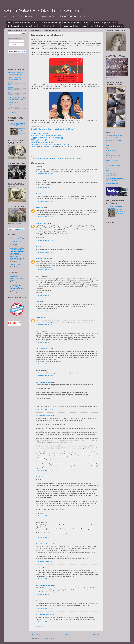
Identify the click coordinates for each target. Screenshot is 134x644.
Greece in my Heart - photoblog (115, 207)
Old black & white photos (16, 72)
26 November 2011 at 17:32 (44, 594)
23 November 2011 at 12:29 (44, 217)
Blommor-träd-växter (112, 143)
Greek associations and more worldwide (22, 26)
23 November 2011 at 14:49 (44, 270)
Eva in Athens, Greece (43, 382)
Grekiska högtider (111, 160)
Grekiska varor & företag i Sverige (74, 26)
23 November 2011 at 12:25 (44, 201)
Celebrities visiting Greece (16, 100)
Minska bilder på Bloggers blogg (42, 142)
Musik (108, 171)
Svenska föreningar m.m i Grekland (77, 23)
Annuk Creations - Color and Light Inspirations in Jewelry (18, 287)
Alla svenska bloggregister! (41, 146)
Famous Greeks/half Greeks (17, 97)
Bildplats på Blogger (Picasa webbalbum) (45, 140)
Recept (108, 163)
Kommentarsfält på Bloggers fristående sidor (46, 136)
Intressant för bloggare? (74, 159)
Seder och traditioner (112, 158)
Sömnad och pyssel (112, 183)
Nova (37, 194)
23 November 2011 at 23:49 (44, 342)
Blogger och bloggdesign (44, 159)
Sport (10, 105)
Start (10, 23)
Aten (107, 145)
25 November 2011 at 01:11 (44, 537)
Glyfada (10, 87)
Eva (37, 601)
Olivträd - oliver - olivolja (113, 165)
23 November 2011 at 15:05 (44, 295)
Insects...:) (11, 82)
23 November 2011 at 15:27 (44, 311)
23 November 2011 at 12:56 (44, 240)
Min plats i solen (41, 477)
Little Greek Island (16, 265)
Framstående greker (112, 176)
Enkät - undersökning (59, 159)
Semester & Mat (41, 223)
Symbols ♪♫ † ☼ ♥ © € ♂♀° (49, 26)
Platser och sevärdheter (113, 156)
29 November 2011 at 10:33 (44, 622)
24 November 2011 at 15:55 (44, 471)
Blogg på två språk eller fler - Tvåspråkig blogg (47, 138)
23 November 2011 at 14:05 (44, 252)
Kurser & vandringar (115, 26)
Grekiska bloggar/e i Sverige (51, 23)
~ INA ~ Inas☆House (43, 349)
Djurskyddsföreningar (97, 26)
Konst (108, 168)
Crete (10, 92)
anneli (38, 166)
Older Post (96, 634)
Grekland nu (40, 207)
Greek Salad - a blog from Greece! (43, 11)
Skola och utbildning (112, 181)
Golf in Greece (12, 112)
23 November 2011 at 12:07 (44, 187)
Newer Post (36, 634)
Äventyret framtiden (42, 258)
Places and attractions (15, 75)
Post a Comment (39, 626)
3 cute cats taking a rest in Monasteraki (120, 211)
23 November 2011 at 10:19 (44, 174)
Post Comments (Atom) (47, 639)
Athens (10, 85)
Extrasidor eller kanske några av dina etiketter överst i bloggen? (53, 129)
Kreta (107, 153)
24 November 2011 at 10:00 (44, 409)
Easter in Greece (13, 102)
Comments (13, 44)
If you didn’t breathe (16, 260)
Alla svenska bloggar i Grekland (26, 23)
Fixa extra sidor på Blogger (40, 133)
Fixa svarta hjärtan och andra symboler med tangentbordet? (52, 144)
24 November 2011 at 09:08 (44, 376)
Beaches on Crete (14, 95)
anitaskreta (39, 317)
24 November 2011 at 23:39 (44, 516)
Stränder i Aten (110, 150)
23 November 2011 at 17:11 (44, 325)
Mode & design (110, 173)
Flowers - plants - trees (15, 80)
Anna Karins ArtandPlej (14, 276)
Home (66, 634)
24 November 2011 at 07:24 (44, 364)
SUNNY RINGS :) (15, 290)
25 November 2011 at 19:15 (44, 561)
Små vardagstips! (111, 138)
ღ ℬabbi (39, 567)
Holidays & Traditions (14, 77)
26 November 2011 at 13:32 (44, 579)
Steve (38, 302)
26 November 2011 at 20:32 (44, 608)
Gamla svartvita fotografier (114, 135)
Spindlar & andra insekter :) (114, 140)
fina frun (39, 180)
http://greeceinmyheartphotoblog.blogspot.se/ (18, 125)
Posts (12, 41)
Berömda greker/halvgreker (114, 178)
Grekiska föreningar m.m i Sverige (104, 23)
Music (10, 110)
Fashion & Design (13, 107)
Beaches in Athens (14, 90)
